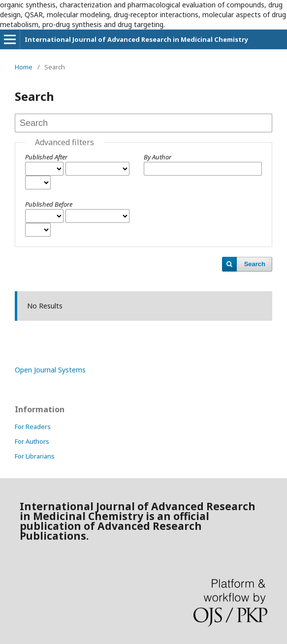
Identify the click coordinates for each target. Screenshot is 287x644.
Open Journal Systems (50, 370)
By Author (158, 157)
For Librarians (35, 456)
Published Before (49, 204)
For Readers (33, 427)
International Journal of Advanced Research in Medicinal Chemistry (136, 39)
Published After (46, 157)
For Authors (32, 441)
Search (255, 264)
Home (24, 67)
